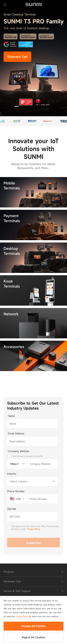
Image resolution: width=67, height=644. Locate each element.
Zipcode (12, 509)
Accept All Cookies (34, 626)
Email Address (16, 433)
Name (11, 416)
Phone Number (16, 491)
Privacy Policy (34, 529)
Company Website (18, 451)
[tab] (33, 572)
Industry (12, 474)
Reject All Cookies (33, 637)
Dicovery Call (17, 57)
